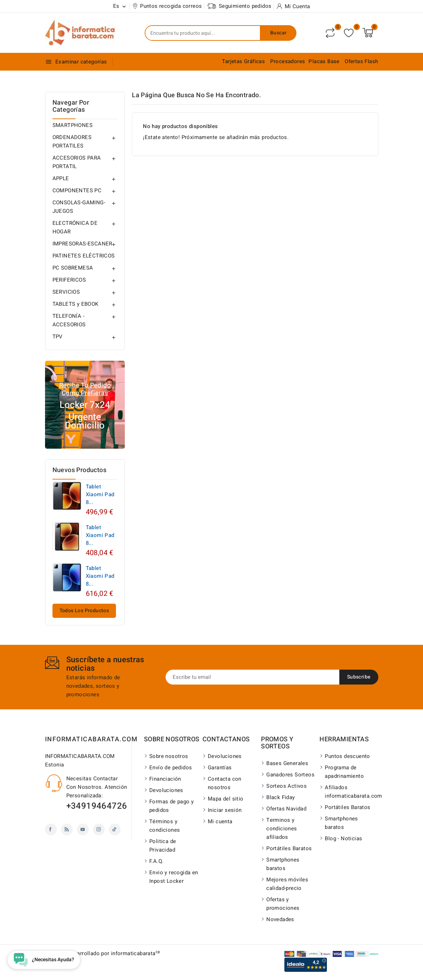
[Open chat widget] (44, 960)
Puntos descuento (347, 756)
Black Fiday (280, 797)
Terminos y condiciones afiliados (282, 829)
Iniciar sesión (225, 810)
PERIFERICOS (69, 280)
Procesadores (288, 61)
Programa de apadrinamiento (344, 772)
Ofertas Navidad (286, 809)
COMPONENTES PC (77, 190)
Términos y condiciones (165, 826)
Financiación (165, 779)
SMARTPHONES (73, 125)
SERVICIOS (66, 292)
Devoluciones (166, 790)
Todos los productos (84, 611)
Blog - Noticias (343, 838)
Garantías (220, 768)
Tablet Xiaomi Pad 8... (100, 494)
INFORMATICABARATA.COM (91, 739)
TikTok (115, 829)
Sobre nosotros (169, 756)
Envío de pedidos (171, 768)
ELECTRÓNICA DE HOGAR (75, 227)
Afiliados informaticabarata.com (350, 792)
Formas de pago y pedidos (171, 806)
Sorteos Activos (286, 786)
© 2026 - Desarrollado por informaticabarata (103, 953)
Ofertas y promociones (283, 904)
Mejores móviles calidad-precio (287, 884)
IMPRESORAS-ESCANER (82, 244)
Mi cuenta (220, 821)
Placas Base (324, 61)
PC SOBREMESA (73, 268)
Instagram (99, 829)
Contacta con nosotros (225, 783)
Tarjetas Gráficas (243, 61)
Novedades (280, 919)
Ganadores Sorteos (290, 775)
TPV (58, 337)
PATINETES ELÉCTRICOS (84, 256)
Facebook (51, 829)
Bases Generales (287, 763)
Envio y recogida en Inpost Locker (174, 877)
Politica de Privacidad (163, 846)
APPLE (61, 178)
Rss (67, 829)
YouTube (83, 829)
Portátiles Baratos (289, 848)
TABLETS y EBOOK (76, 304)
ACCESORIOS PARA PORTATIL (77, 162)
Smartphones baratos (283, 864)
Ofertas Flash (361, 61)
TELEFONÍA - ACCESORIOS (69, 320)
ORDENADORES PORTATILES (72, 142)
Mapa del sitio (226, 799)
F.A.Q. (156, 861)
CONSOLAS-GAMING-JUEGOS (79, 207)
